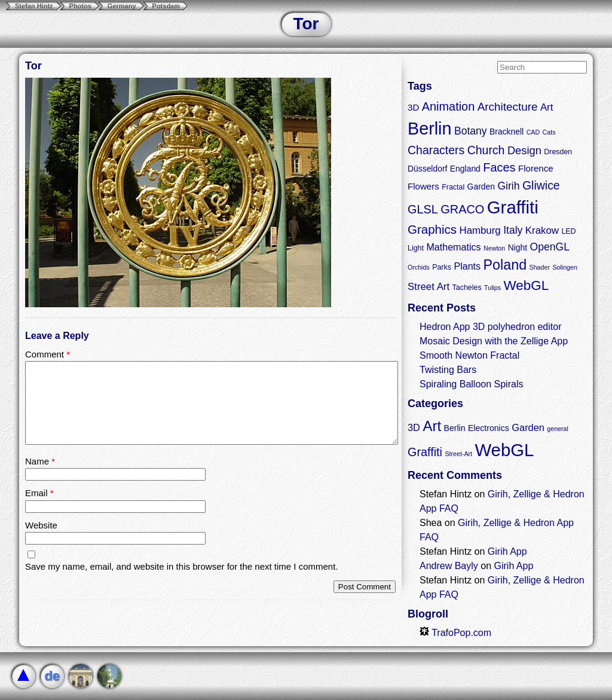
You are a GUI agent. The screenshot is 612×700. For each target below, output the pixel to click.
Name (40, 461)
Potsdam (166, 6)
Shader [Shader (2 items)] (540, 267)
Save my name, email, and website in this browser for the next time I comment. (182, 566)
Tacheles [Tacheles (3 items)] (467, 288)
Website (41, 525)
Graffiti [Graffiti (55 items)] (513, 207)
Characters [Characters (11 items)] (436, 150)
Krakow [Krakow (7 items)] (542, 230)
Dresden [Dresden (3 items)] (558, 152)
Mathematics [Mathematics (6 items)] (453, 247)
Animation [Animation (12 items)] (449, 106)
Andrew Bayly (449, 566)
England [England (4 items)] (465, 169)
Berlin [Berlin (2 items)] (455, 428)
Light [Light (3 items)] (416, 248)
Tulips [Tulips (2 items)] (492, 288)
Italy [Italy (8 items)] (513, 230)
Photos (80, 6)
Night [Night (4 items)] (518, 247)
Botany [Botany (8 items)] (471, 131)
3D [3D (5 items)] (413, 107)
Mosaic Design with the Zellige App (494, 341)
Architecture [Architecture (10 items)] (508, 107)
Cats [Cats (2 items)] (549, 132)
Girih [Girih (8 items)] (508, 186)
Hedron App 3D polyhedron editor (491, 327)
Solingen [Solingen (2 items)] (564, 267)
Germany (122, 6)
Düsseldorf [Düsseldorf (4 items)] (427, 169)
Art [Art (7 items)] (547, 107)
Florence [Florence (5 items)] (536, 168)
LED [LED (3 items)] (568, 231)
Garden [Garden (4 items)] (481, 187)
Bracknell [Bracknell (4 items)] (507, 132)
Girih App (507, 551)
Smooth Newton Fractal (469, 355)
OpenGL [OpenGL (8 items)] (550, 247)
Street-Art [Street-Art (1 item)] (458, 454)
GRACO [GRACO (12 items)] (462, 209)
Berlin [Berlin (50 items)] (429, 129)
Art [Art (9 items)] (432, 426)
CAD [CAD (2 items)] (533, 132)
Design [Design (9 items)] (524, 150)
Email (39, 493)
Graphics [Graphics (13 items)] (432, 229)
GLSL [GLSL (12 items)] (423, 209)
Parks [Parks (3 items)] (442, 267)
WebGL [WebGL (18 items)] (527, 285)
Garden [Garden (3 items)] (528, 427)
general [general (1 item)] (558, 429)
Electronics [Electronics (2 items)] (489, 428)
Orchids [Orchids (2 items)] (419, 267)
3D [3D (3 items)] (414, 427)
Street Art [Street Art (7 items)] (429, 287)
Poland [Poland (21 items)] (505, 265)
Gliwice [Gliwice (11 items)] (541, 185)
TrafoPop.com (455, 633)
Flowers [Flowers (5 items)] (423, 186)
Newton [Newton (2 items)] (494, 248)
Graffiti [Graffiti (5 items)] (425, 452)
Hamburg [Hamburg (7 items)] (480, 230)
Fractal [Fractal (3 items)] (453, 187)
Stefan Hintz (34, 6)
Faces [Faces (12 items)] (499, 167)
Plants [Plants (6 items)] (467, 266)
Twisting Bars (448, 370)
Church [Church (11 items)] (486, 150)
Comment (48, 354)
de (52, 676)
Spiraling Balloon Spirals (471, 384)
